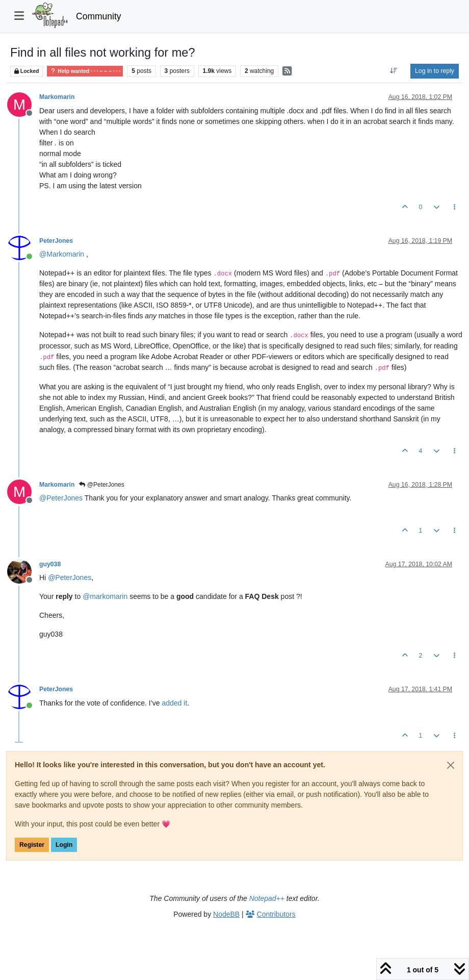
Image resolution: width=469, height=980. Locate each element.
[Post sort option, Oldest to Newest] (394, 71)
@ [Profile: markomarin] (105, 596)
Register (32, 845)
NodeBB (226, 914)
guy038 (50, 564)
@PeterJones (101, 485)
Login (64, 845)
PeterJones (56, 241)
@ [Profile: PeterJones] (61, 498)
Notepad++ (267, 898)
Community (99, 16)
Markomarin (57, 97)
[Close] (451, 765)
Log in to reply (435, 71)
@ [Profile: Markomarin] (62, 254)
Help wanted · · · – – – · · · (85, 71)
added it (174, 703)
